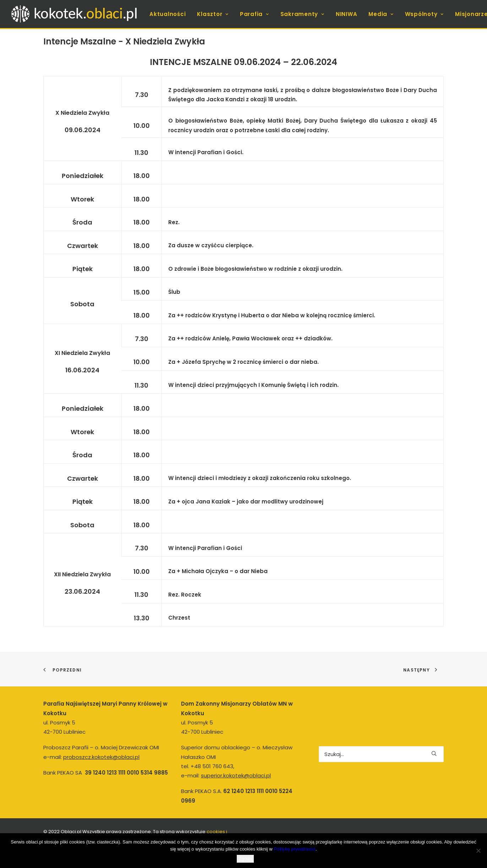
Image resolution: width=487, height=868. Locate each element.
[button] (434, 753)
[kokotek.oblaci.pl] (76, 14)
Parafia (255, 14)
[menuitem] (168, 14)
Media (381, 14)
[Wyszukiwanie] (381, 754)
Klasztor (213, 14)
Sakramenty (302, 14)
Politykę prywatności (295, 849)
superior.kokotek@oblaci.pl (236, 775)
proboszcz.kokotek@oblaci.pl (101, 757)
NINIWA (347, 14)
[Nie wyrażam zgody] (478, 851)
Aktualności (168, 14)
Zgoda (245, 859)
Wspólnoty (424, 14)
